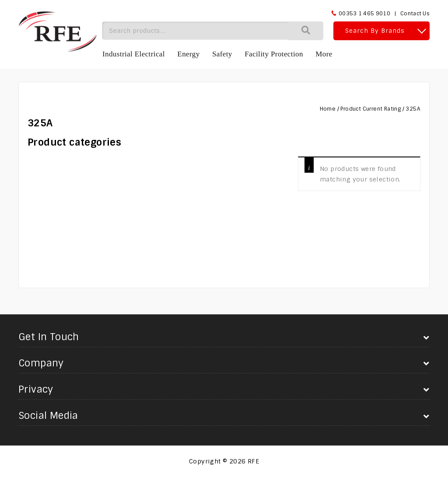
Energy (188, 54)
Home (328, 109)
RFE (253, 461)
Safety (222, 54)
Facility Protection (274, 54)
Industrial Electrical (134, 54)
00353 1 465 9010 (364, 14)
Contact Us (415, 14)
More (324, 54)
